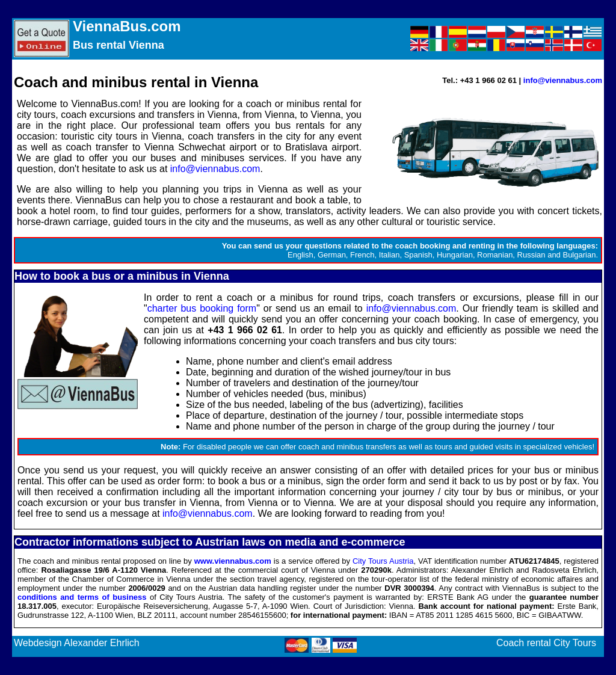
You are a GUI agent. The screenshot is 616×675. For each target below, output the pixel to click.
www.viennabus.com (233, 561)
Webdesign (38, 643)
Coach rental (524, 643)
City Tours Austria (383, 561)
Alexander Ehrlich (101, 643)
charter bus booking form (202, 308)
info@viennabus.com (563, 80)
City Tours (575, 643)
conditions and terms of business (82, 597)
